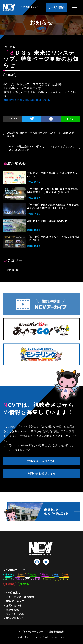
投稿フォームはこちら (42, 461)
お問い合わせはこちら (42, 473)
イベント (50, 579)
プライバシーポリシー (32, 632)
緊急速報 (10, 584)
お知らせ (10, 75)
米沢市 (9, 575)
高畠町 (33, 575)
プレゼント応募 (15, 614)
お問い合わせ (14, 605)
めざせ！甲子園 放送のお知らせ (47, 221)
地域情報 (24, 584)
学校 (8, 579)
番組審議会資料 (57, 632)
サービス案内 (57, 7)
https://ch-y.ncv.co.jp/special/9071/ (27, 100)
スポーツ (64, 579)
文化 (66, 575)
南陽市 (21, 575)
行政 (27, 579)
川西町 (45, 575)
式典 (18, 579)
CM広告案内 (13, 593)
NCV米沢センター (16, 618)
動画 (38, 579)
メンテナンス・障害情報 (20, 597)
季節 (56, 575)
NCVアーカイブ (15, 601)
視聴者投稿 (12, 610)
